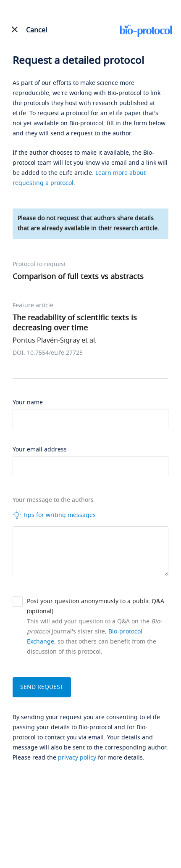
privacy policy (77, 758)
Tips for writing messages (54, 515)
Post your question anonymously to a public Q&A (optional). (96, 606)
